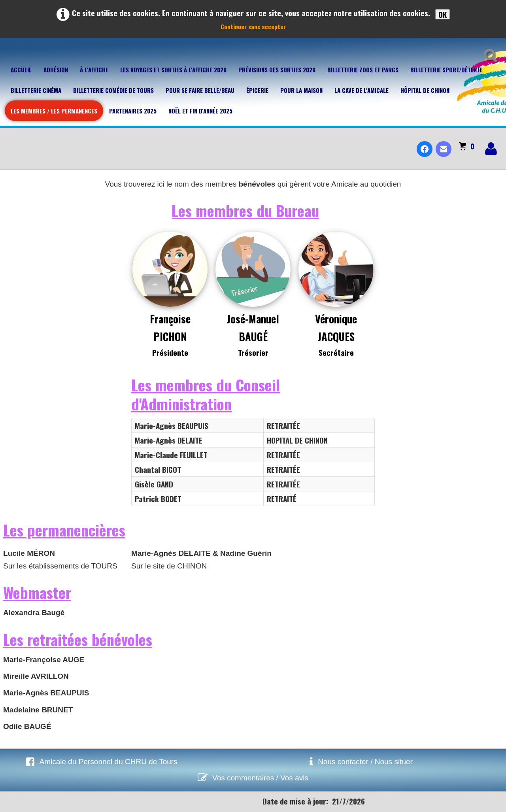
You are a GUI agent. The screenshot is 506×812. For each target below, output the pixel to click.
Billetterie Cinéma (36, 90)
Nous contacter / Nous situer (365, 762)
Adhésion (56, 70)
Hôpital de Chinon (425, 90)
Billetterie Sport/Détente (447, 70)
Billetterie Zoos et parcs (363, 70)
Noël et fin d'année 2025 (200, 111)
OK (443, 14)
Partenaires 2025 (133, 111)
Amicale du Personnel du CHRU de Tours (108, 762)
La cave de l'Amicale (362, 90)
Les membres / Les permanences (54, 111)
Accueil (21, 70)
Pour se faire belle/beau (200, 90)
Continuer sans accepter (253, 26)
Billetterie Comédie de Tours (113, 90)
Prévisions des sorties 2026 (277, 70)
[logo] (9, 142)
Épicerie (257, 90)
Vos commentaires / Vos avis (260, 778)
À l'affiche (94, 70)
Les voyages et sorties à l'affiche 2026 (173, 70)
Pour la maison (301, 90)
